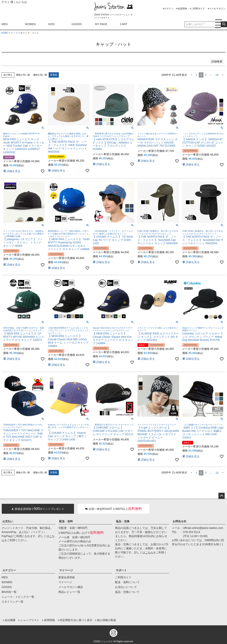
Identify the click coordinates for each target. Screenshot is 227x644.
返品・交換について (127, 592)
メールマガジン (217, 9)
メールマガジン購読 (71, 587)
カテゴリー (9, 570)
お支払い (8, 521)
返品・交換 (123, 521)
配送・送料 (66, 521)
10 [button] (217, 75)
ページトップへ (222, 496)
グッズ (14, 33)
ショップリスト (30, 620)
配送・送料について (127, 582)
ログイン (169, 9)
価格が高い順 (40, 75)
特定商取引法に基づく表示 (76, 620)
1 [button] (196, 75)
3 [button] (206, 75)
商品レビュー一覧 (69, 592)
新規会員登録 (67, 577)
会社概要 (10, 620)
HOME (4, 33)
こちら (149, 552)
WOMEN (30, 24)
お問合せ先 (179, 521)
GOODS (77, 24)
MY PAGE (101, 24)
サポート (121, 570)
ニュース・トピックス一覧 (18, 597)
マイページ (66, 570)
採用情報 (49, 620)
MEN (5, 24)
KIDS (51, 24)
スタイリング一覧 (12, 602)
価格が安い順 (23, 75)
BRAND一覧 (9, 592)
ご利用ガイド (198, 9)
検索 (224, 24)
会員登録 (182, 9)
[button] (191, 75)
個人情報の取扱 (106, 620)
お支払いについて (126, 587)
